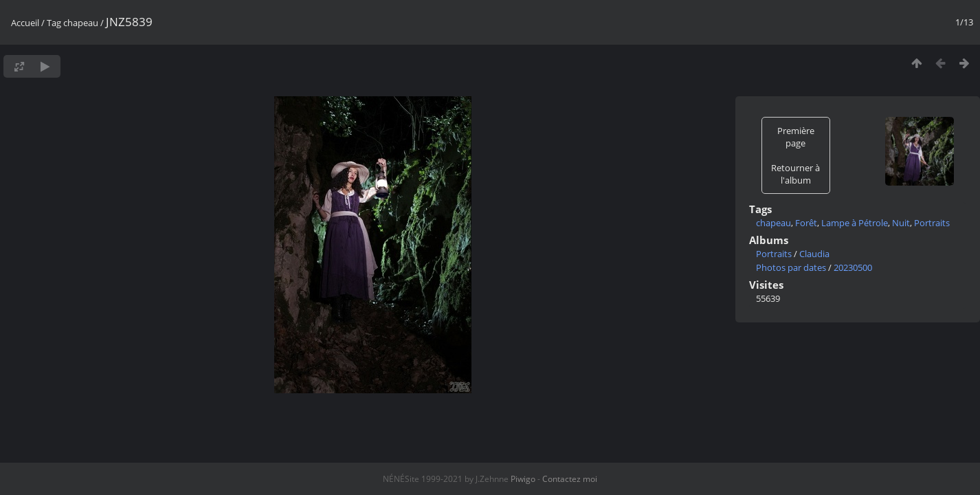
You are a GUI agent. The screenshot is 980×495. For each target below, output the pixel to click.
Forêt (806, 223)
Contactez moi (570, 479)
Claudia (814, 254)
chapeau (81, 23)
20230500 (853, 267)
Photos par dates (791, 267)
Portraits (932, 223)
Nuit (901, 223)
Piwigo (523, 479)
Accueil (25, 23)
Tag (54, 23)
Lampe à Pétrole (855, 223)
